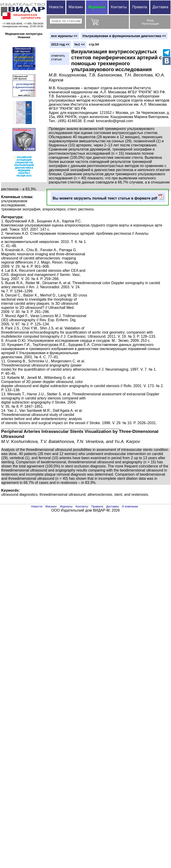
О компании (130, 506)
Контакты (119, 7)
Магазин (76, 7)
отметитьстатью (58, 57)
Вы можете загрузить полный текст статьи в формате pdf (108, 197)
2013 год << (60, 44)
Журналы (97, 7)
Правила (140, 7)
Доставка (160, 7)
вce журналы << (64, 36)
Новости (56, 7)
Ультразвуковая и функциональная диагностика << (124, 36)
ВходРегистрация (150, 22)
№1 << (80, 44)
